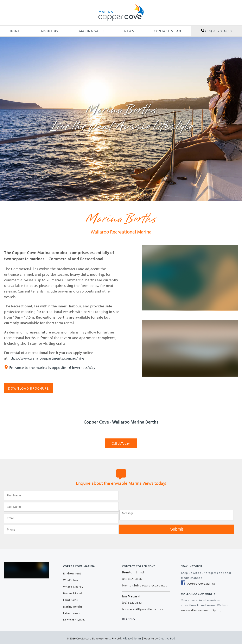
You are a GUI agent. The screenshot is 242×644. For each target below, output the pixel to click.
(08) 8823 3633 (217, 31)
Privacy (127, 638)
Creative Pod (167, 638)
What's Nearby (73, 587)
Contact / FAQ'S (74, 620)
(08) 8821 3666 (132, 579)
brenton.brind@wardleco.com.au (145, 585)
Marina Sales (92, 31)
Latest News (72, 613)
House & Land (73, 593)
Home (15, 31)
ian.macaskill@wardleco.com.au (144, 609)
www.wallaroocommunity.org (201, 610)
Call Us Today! (121, 441)
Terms (138, 638)
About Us (50, 31)
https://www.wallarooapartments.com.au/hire (46, 358)
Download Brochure (25, 385)
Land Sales (71, 600)
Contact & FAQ (168, 31)
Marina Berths (73, 607)
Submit (177, 529)
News (129, 31)
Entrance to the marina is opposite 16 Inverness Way (52, 368)
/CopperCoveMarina (198, 584)
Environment (72, 573)
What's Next (71, 580)
